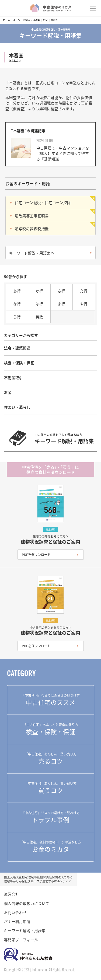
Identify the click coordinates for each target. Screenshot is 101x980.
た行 (84, 291)
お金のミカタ (51, 846)
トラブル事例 (51, 817)
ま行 (61, 304)
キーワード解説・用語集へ (32, 253)
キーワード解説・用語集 (27, 20)
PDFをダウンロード (36, 554)
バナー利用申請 (17, 921)
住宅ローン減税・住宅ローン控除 (43, 202)
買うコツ (51, 788)
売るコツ (51, 758)
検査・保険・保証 (19, 363)
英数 (39, 317)
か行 (39, 291)
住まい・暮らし (17, 407)
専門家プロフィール (21, 940)
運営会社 (12, 894)
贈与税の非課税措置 (32, 229)
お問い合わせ (15, 912)
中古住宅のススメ (51, 700)
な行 (17, 304)
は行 (39, 304)
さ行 (61, 291)
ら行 (17, 317)
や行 (84, 304)
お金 (45, 20)
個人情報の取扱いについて (27, 903)
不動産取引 (13, 377)
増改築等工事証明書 (32, 216)
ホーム (7, 20)
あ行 (17, 291)
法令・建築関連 (17, 348)
